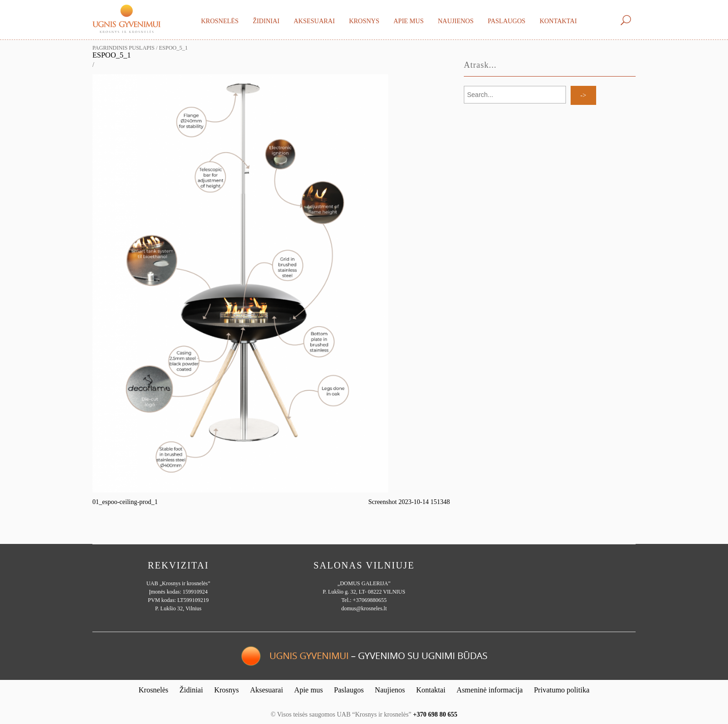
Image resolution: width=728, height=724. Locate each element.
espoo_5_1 (112, 55)
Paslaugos (506, 21)
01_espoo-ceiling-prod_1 (125, 502)
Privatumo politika (562, 690)
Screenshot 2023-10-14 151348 (409, 502)
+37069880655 (370, 600)
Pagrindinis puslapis (123, 48)
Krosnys (364, 21)
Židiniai (266, 21)
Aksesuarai (314, 21)
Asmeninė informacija (490, 690)
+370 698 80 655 (435, 714)
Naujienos (456, 21)
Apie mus (408, 21)
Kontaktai (558, 21)
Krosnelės (220, 21)
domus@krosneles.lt (364, 608)
